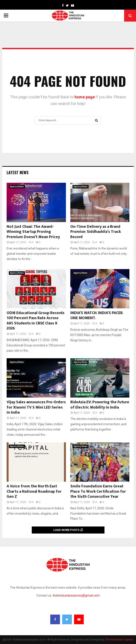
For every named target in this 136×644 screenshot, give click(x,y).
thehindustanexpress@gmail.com (76, 595)
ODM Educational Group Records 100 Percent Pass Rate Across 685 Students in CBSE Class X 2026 (35, 321)
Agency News (17, 187)
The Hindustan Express (119, 640)
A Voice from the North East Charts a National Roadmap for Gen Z (34, 491)
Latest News (18, 172)
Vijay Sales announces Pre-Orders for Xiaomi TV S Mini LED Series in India (36, 407)
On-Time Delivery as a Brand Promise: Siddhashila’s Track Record (96, 232)
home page (85, 97)
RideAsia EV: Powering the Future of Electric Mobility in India (100, 405)
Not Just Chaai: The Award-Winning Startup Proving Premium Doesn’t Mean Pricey (33, 232)
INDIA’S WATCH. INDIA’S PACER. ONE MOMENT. (97, 316)
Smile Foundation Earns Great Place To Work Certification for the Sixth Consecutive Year (98, 491)
